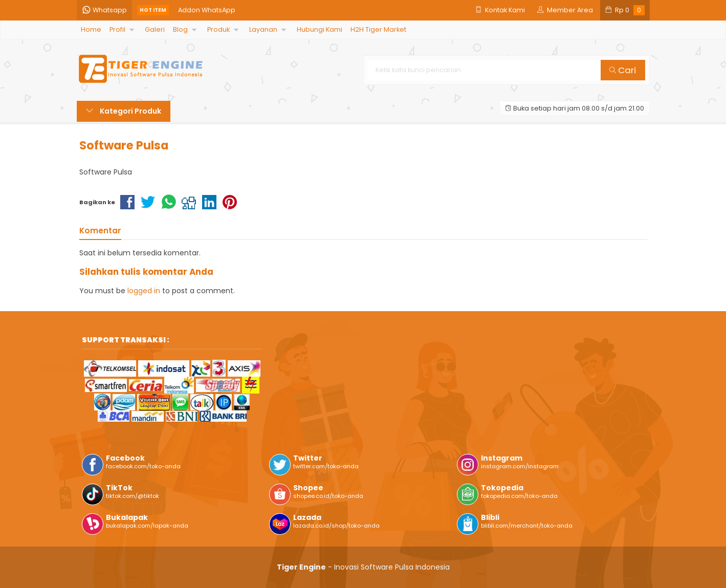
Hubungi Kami (320, 29)
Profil (117, 29)
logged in (144, 291)
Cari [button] (623, 70)
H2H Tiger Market (378, 29)
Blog (180, 29)
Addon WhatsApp (207, 10)
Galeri (155, 29)
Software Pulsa (124, 145)
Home (91, 29)
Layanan (263, 29)
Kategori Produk (124, 111)
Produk (218, 29)
